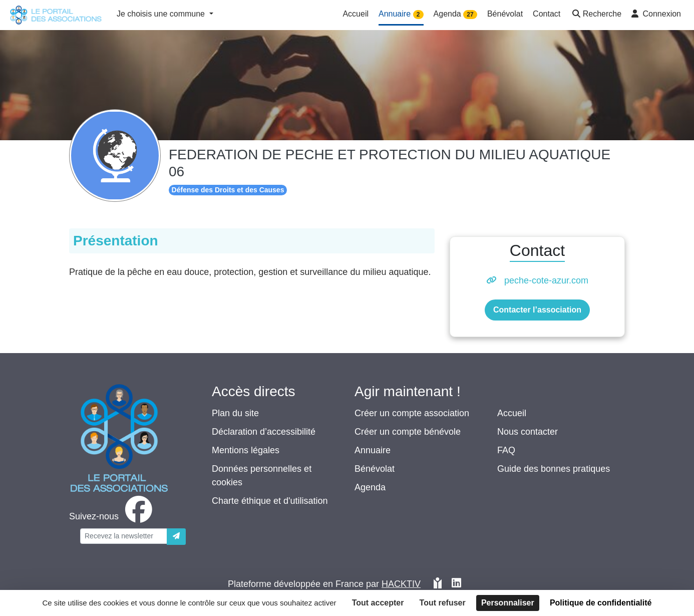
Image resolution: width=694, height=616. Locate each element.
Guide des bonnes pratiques (554, 469)
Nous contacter (528, 432)
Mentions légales (246, 450)
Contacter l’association (537, 310)
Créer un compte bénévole (408, 432)
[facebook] (113, 516)
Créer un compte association (412, 413)
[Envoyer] (176, 537)
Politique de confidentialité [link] (601, 603)
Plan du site (235, 413)
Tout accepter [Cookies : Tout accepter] (378, 603)
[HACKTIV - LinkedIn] (456, 584)
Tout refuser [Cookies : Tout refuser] (443, 603)
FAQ (506, 450)
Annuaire (373, 450)
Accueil (512, 413)
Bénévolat (375, 469)
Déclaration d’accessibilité (264, 432)
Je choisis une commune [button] (162, 14)
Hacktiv (401, 584)
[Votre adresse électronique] (124, 536)
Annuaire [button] (401, 14)
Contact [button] (547, 14)
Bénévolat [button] (505, 14)
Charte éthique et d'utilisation (270, 501)
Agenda (370, 487)
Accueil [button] (356, 14)
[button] (596, 15)
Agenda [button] (455, 14)
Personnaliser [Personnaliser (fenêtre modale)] (508, 603)
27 (470, 15)
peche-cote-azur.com (546, 280)
